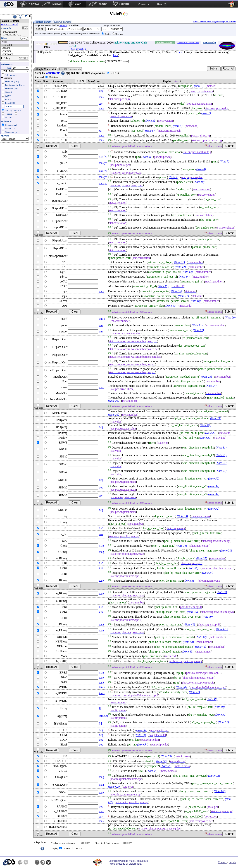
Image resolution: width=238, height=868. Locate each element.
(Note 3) (150, 121)
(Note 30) (206, 438)
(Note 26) (114, 415)
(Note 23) (206, 377)
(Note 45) (188, 652)
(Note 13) (187, 272)
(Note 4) (178, 126)
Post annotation (78, 49)
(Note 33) (182, 516)
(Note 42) (201, 637)
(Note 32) (214, 479)
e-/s (101, 528)
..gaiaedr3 (15, 45)
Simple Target (43, 22)
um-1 (102, 319)
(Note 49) (219, 707)
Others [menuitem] (142, 4)
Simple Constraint (46, 69)
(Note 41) (190, 624)
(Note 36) (193, 568)
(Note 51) (223, 722)
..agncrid (15, 48)
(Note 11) (179, 262)
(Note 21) (197, 326)
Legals (233, 862)
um (101, 325)
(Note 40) (207, 617)
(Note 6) (146, 157)
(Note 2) (206, 113)
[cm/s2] (103, 716)
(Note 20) (230, 318)
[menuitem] (9, 4)
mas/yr (103, 156)
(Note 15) (163, 286)
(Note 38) (190, 581)
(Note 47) (194, 692)
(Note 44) (201, 647)
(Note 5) (150, 131)
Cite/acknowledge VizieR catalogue (128, 861)
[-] (100, 724)
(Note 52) (142, 730)
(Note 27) (216, 418)
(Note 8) (201, 169)
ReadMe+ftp (209, 42)
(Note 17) (183, 296)
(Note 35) (202, 558)
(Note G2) (214, 776)
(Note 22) (198, 330)
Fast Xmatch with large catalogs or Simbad (215, 22)
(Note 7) (224, 162)
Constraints (55, 73)
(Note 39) (192, 612)
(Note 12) (180, 267)
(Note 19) (171, 306)
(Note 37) (208, 573)
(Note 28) (205, 425)
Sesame (63, 25)
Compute (8, 78)
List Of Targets (63, 22)
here (180, 52)
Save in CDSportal (9, 24)
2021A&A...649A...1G (188, 42)
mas (101, 97)
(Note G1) (226, 551)
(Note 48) (212, 699)
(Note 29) (211, 433)
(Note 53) (140, 735)
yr (100, 130)
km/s (102, 687)
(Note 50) (221, 715)
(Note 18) (195, 301)
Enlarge (7, 58)
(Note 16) (176, 291)
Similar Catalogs (165, 42)
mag (101, 546)
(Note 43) (188, 642)
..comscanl (15, 54)
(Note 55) (166, 756)
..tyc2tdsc (15, 51)
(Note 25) (114, 401)
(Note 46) (181, 687)
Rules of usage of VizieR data (125, 864)
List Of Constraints (70, 69)
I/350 (15, 42)
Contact (222, 862)
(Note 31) (221, 448)
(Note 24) (211, 386)
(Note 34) (181, 546)
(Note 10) (199, 182)
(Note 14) (184, 277)
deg (101, 91)
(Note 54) (143, 744)
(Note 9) (173, 177)
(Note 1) (199, 86)
